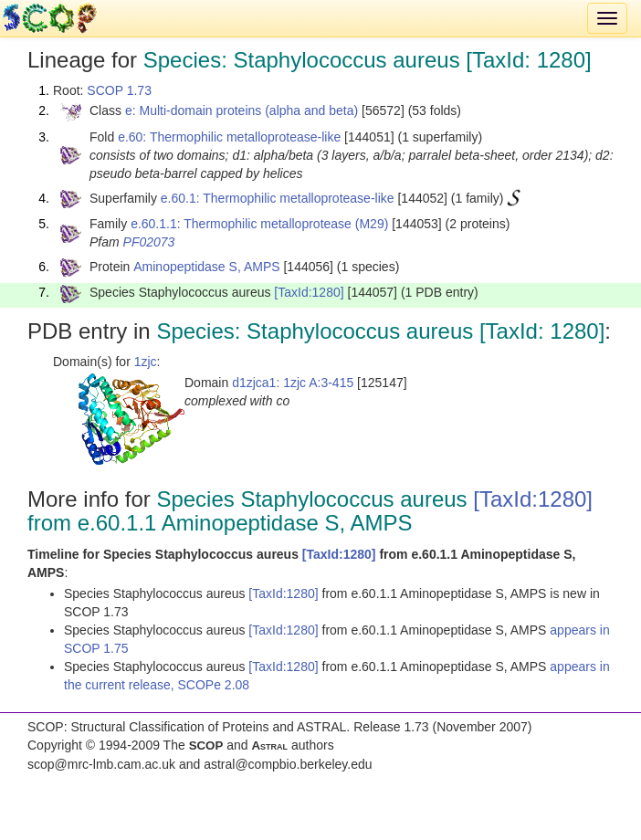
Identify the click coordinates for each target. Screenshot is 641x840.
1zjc (146, 362)
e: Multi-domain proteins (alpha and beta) (242, 110)
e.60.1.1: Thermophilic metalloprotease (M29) (259, 224)
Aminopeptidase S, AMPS (206, 267)
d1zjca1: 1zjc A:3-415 (293, 383)
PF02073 (149, 242)
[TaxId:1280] (309, 292)
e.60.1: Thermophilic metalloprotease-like (278, 198)
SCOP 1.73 (119, 90)
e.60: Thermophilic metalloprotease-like (229, 137)
